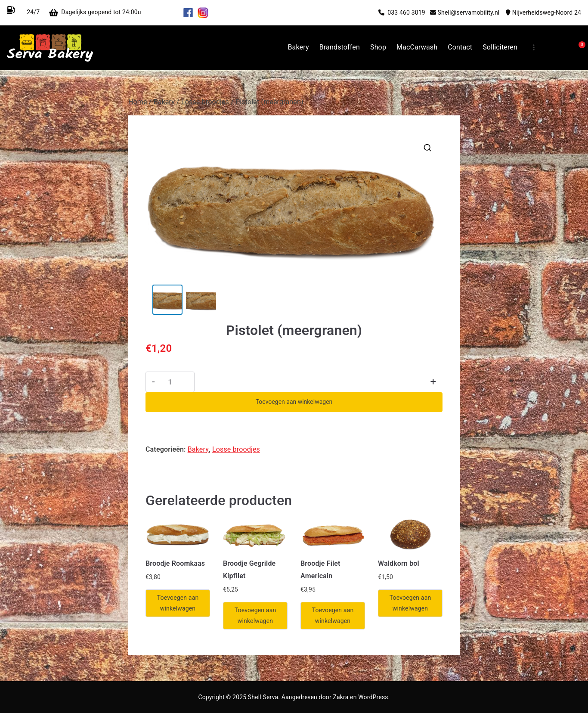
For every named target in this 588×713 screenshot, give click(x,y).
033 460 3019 (409, 12)
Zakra (340, 697)
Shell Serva (263, 697)
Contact (460, 47)
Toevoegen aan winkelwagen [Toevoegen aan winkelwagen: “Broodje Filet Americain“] (333, 615)
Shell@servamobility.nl (472, 12)
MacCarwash (417, 47)
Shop (378, 47)
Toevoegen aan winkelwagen (294, 402)
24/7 (32, 12)
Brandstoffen (340, 47)
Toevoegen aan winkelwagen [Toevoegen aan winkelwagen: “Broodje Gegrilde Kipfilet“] (255, 615)
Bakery (298, 47)
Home (138, 102)
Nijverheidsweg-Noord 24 (547, 12)
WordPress (373, 697)
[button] (427, 148)
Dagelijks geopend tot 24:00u (121, 12)
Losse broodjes (205, 102)
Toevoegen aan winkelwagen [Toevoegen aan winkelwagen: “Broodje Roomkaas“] (178, 603)
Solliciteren (500, 47)
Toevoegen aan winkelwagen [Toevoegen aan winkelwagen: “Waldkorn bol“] (410, 603)
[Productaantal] (170, 382)
